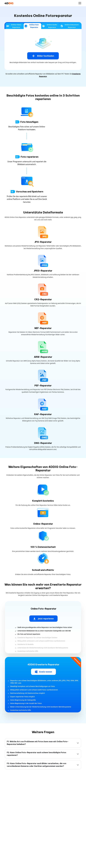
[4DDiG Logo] (9, 3)
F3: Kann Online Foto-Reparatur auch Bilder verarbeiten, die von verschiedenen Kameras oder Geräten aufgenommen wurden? (37, 765)
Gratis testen (43, 672)
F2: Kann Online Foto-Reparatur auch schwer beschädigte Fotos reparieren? (37, 754)
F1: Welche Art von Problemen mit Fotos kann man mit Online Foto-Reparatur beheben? (38, 743)
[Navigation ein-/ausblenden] (80, 3)
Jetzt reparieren (43, 619)
